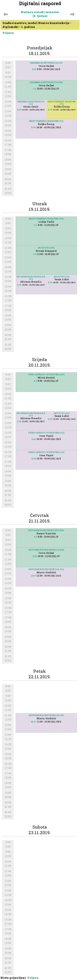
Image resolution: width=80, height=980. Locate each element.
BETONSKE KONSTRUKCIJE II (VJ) (31, 278)
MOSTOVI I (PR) (46, 248)
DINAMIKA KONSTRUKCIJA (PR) (46, 82)
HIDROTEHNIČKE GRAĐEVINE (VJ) (62, 103)
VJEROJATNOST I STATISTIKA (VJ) (46, 433)
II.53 (34, 576)
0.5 (36, 381)
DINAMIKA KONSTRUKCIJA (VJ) (46, 63)
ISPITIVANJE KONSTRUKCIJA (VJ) (46, 569)
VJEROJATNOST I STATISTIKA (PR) (46, 375)
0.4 (35, 89)
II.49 (34, 69)
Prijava (8, 33)
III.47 (34, 722)
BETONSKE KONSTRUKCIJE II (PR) (46, 530)
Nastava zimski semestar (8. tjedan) (40, 14)
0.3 (36, 225)
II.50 (50, 110)
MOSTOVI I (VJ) (62, 277)
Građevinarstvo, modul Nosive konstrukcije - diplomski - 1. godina (37, 25)
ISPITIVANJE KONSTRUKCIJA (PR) (46, 550)
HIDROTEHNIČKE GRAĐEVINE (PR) (46, 219)
